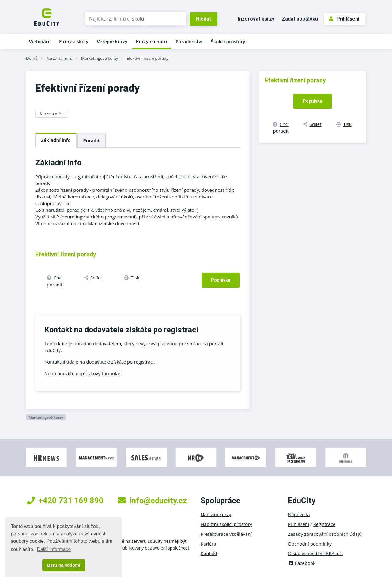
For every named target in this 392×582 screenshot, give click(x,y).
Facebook (302, 563)
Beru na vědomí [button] (64, 565)
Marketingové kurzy (99, 58)
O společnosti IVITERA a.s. (315, 553)
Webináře (40, 41)
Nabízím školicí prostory (226, 524)
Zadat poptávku (300, 19)
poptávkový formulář (98, 373)
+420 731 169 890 (65, 501)
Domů (32, 58)
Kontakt (209, 553)
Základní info (56, 140)
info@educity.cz (152, 501)
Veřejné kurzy (112, 41)
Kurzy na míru (152, 41)
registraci (144, 362)
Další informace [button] (54, 549)
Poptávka (221, 280)
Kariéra (208, 544)
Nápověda (299, 514)
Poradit (92, 140)
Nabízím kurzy (216, 514)
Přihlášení (344, 19)
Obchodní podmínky (310, 544)
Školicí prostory (228, 41)
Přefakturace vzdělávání (226, 534)
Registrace (324, 524)
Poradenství (189, 41)
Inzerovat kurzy (256, 19)
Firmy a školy (74, 41)
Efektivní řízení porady (147, 58)
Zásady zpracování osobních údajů (325, 534)
